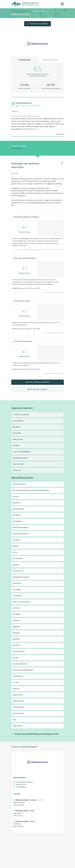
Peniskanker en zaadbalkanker (23, 670)
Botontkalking (17, 521)
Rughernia (16, 689)
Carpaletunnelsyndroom (21, 534)
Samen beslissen (18, 464)
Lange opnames (18, 439)
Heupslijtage (17, 589)
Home (12, 11)
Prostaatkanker (18, 676)
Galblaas (16, 565)
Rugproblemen (18, 695)
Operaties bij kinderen (20, 664)
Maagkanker (17, 627)
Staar (14, 720)
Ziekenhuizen (18, 11)
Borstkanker (17, 515)
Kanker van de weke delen (21, 602)
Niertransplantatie (19, 651)
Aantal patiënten (18, 421)
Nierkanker (16, 639)
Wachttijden (16, 427)
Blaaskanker (17, 503)
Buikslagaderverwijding (20, 528)
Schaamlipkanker (18, 701)
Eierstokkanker (18, 559)
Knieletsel (16, 608)
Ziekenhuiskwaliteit (27, 11)
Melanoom (16, 633)
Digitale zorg (17, 470)
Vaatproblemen (18, 726)
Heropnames (17, 433)
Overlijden (16, 446)
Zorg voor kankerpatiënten (22, 452)
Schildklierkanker (19, 707)
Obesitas (16, 658)
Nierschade (16, 645)
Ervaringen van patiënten (21, 415)
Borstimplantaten (18, 509)
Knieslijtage (16, 614)
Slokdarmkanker (18, 713)
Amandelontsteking (19, 484)
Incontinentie (17, 596)
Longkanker (17, 620)
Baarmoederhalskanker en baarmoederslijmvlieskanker (31, 490)
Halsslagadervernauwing (21, 577)
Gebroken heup (18, 571)
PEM (22, 193)
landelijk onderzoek (37, 203)
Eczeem (15, 552)
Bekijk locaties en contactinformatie (27, 106)
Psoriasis (16, 682)
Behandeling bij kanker (20, 458)
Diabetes (16, 546)
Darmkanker (17, 540)
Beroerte (16, 497)
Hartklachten (17, 583)
